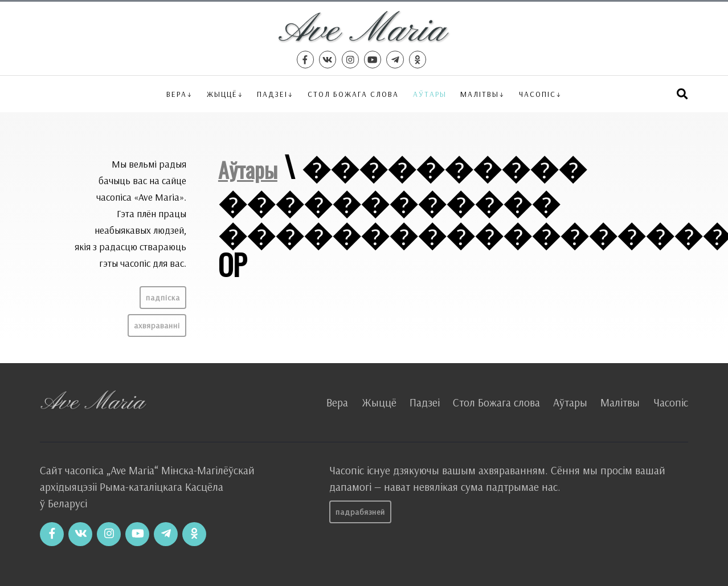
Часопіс (671, 402)
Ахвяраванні (157, 325)
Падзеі (272, 94)
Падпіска (163, 298)
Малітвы (480, 94)
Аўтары (430, 94)
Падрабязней (360, 512)
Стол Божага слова (353, 94)
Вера (177, 94)
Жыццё (222, 94)
